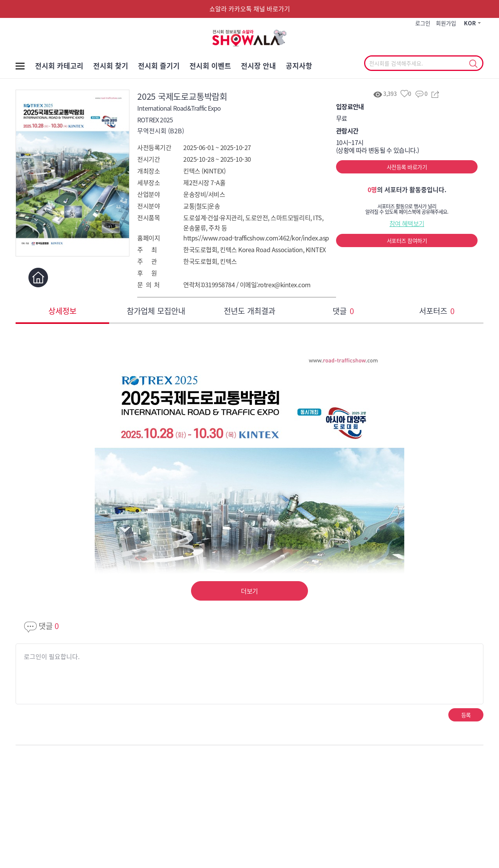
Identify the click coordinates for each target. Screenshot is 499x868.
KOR (470, 23)
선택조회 (473, 64)
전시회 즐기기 (159, 66)
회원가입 (446, 23)
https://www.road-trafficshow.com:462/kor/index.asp (256, 238)
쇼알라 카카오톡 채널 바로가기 (250, 9)
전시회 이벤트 (210, 66)
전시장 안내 (258, 66)
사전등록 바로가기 (407, 167)
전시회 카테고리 (59, 66)
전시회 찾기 (111, 66)
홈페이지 (38, 277)
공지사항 (299, 66)
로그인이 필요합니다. (52, 656)
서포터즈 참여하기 (407, 240)
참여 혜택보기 (407, 223)
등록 (466, 715)
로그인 (423, 23)
